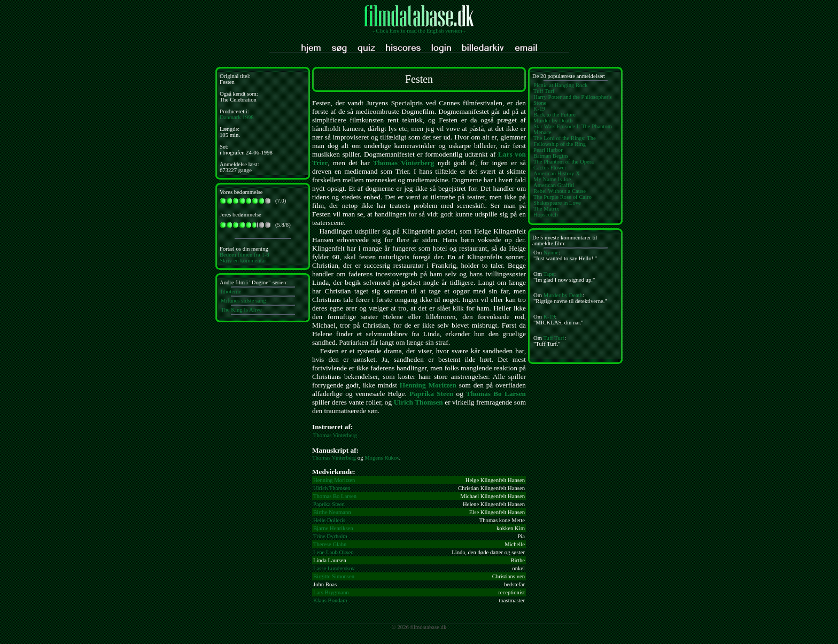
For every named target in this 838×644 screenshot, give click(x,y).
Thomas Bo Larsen (496, 394)
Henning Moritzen (428, 385)
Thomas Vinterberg (404, 163)
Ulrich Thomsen (418, 402)
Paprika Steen (431, 394)
